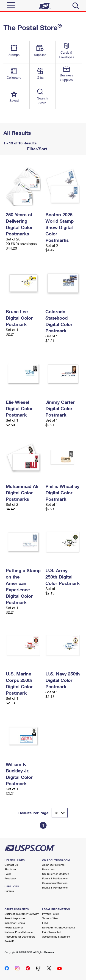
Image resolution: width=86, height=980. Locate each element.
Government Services (55, 883)
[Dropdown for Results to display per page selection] (60, 813)
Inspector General (15, 923)
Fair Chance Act (51, 932)
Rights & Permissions (55, 887)
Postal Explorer (14, 927)
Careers (9, 891)
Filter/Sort (36, 149)
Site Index (10, 869)
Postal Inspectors (15, 918)
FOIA (45, 923)
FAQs (8, 874)
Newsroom (49, 869)
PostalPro (10, 941)
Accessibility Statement (56, 937)
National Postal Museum (19, 932)
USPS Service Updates (56, 874)
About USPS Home (53, 865)
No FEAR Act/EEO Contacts (59, 927)
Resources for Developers (20, 937)
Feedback (10, 878)
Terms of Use (50, 918)
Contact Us (11, 865)
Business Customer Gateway (22, 914)
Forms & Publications (55, 878)
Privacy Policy (51, 914)
